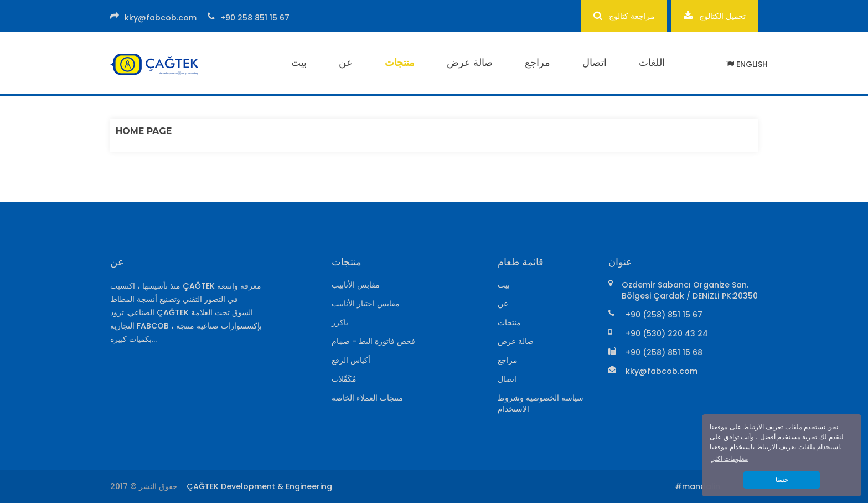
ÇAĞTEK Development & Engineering (259, 486)
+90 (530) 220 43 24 (667, 333)
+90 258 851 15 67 (255, 18)
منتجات (400, 63)
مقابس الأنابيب (356, 285)
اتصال (595, 63)
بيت (299, 63)
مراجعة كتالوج (624, 16)
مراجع (538, 63)
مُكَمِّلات (344, 379)
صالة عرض (470, 63)
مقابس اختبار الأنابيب (366, 304)
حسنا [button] (782, 480)
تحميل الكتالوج (715, 16)
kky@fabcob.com (161, 18)
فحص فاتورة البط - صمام (373, 341)
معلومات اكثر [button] (730, 459)
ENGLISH (747, 64)
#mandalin (697, 486)
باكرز (340, 322)
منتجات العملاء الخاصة (367, 398)
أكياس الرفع (351, 360)
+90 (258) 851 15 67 (664, 315)
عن (346, 63)
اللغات (652, 63)
